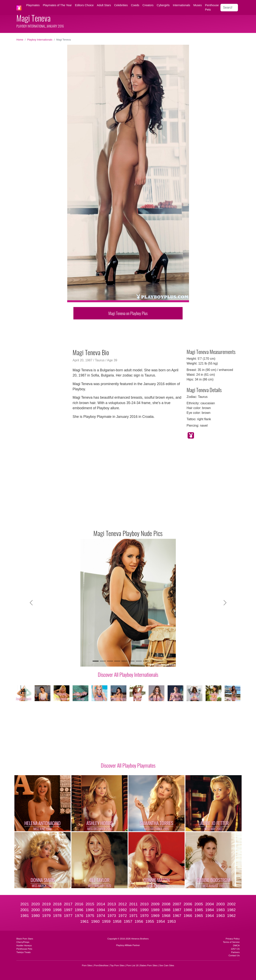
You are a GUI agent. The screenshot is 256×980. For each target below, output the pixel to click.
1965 (199, 916)
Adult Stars (104, 5)
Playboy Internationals (40, 40)
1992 (122, 910)
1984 (210, 910)
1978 (57, 916)
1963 (220, 916)
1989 (155, 910)
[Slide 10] (160, 661)
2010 (144, 904)
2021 (25, 904)
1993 (112, 910)
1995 (90, 910)
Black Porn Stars (25, 939)
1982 (231, 910)
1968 (166, 916)
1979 (46, 916)
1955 (150, 921)
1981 (25, 916)
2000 (35, 910)
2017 (68, 904)
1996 (79, 910)
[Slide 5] (124, 661)
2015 (90, 904)
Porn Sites (87, 965)
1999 (46, 910)
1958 (117, 921)
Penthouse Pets (212, 7)
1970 (144, 916)
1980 (35, 916)
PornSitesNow (101, 965)
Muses (198, 5)
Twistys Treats (23, 952)
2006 (188, 904)
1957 (128, 921)
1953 (171, 921)
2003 (220, 904)
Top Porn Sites (117, 965)
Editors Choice (84, 5)
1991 (133, 910)
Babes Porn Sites (149, 965)
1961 (84, 921)
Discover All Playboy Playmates (128, 765)
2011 (133, 904)
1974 (101, 916)
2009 (155, 904)
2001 (25, 910)
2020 (35, 904)
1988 (166, 910)
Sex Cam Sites (167, 965)
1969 (155, 916)
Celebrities (121, 5)
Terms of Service (231, 942)
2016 (79, 904)
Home (20, 40)
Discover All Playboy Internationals (128, 674)
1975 (90, 916)
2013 (112, 904)
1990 (144, 910)
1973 (112, 916)
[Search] (229, 8)
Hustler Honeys (24, 945)
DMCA (236, 945)
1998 (57, 910)
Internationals (181, 5)
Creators (148, 5)
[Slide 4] (117, 661)
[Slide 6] (132, 661)
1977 (68, 916)
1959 (106, 921)
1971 (133, 916)
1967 (177, 916)
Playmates (33, 5)
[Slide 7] (139, 661)
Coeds (135, 5)
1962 (231, 916)
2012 (122, 904)
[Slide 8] (146, 661)
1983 (220, 910)
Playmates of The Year (57, 5)
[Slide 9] (153, 661)
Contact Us (234, 955)
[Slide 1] (96, 661)
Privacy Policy (233, 939)
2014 (101, 904)
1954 (161, 921)
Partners (235, 952)
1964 (210, 916)
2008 (166, 904)
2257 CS (235, 949)
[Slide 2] (103, 661)
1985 (199, 910)
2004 (210, 904)
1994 (101, 910)
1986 (188, 910)
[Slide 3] (110, 661)
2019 (46, 904)
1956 (139, 921)
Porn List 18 (132, 965)
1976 (79, 916)
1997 (68, 910)
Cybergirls (163, 5)
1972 (122, 916)
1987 (177, 910)
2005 (199, 904)
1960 (95, 921)
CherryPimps (23, 942)
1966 (188, 916)
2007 (177, 904)
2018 (57, 904)
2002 (231, 904)
